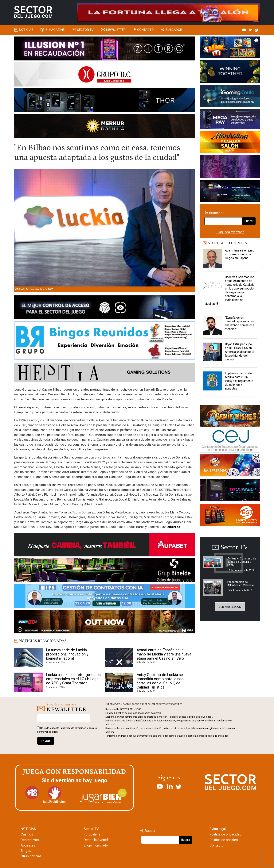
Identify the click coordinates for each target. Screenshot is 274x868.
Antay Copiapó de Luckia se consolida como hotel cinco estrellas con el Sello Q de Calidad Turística (160, 681)
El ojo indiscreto (96, 845)
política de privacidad (74, 728)
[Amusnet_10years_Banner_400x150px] (230, 72)
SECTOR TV (85, 30)
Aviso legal (218, 829)
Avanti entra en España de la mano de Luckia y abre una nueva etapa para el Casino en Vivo (164, 654)
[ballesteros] (230, 467)
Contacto (145, 30)
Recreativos (30, 840)
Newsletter (116, 30)
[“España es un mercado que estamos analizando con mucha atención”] (212, 325)
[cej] (230, 441)
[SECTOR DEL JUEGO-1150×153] (105, 75)
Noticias (26, 30)
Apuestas (28, 845)
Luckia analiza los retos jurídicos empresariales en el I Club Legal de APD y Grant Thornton (73, 679)
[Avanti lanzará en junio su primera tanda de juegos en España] (212, 258)
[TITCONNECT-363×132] (230, 491)
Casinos (27, 834)
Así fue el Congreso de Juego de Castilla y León (242, 562)
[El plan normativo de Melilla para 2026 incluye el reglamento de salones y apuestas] (212, 381)
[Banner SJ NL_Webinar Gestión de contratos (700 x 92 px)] (105, 597)
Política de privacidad (225, 834)
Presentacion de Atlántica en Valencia (241, 584)
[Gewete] (230, 167)
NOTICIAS (28, 829)
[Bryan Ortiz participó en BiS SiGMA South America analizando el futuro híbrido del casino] (212, 352)
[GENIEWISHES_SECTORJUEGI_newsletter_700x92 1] (105, 127)
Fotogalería (92, 834)
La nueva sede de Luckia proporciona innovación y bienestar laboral (67, 654)
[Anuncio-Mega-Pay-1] (230, 120)
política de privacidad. (218, 736)
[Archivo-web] (230, 191)
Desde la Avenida (97, 840)
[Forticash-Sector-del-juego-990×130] (105, 101)
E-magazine (55, 30)
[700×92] (105, 622)
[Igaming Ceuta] (230, 97)
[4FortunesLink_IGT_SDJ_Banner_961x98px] (168, 12)
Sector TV (91, 829)
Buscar (249, 221)
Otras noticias (31, 856)
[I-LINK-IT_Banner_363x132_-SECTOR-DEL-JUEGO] (230, 48)
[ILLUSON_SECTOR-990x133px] (105, 49)
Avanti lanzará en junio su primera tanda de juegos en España (240, 254)
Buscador (174, 30)
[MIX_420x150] (230, 516)
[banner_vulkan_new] (105, 308)
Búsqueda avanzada (230, 232)
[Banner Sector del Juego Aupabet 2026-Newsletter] (105, 545)
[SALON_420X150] (230, 143)
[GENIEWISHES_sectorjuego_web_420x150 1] (230, 417)
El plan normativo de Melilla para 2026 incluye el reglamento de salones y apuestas (239, 381)
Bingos (26, 851)
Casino (20, 289)
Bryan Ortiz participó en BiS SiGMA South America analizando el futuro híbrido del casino (239, 352)
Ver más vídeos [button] (230, 607)
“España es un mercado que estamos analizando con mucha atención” (240, 323)
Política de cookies (224, 840)
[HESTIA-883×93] (105, 373)
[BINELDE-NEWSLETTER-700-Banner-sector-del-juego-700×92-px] (105, 571)
